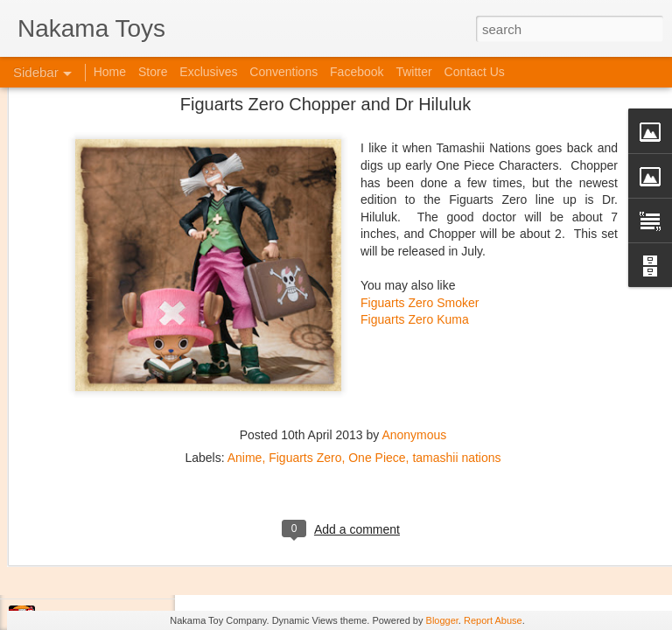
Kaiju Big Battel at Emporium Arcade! (129, 540)
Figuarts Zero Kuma (415, 201)
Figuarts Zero (305, 339)
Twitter (413, 72)
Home (110, 72)
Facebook (357, 72)
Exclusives (208, 72)
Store (153, 72)
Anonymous (414, 317)
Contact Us (475, 72)
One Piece (377, 339)
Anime (245, 339)
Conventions (283, 72)
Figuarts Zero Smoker (420, 185)
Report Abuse (493, 620)
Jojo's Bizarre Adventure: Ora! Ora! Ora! (136, 579)
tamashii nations (456, 339)
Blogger (442, 620)
